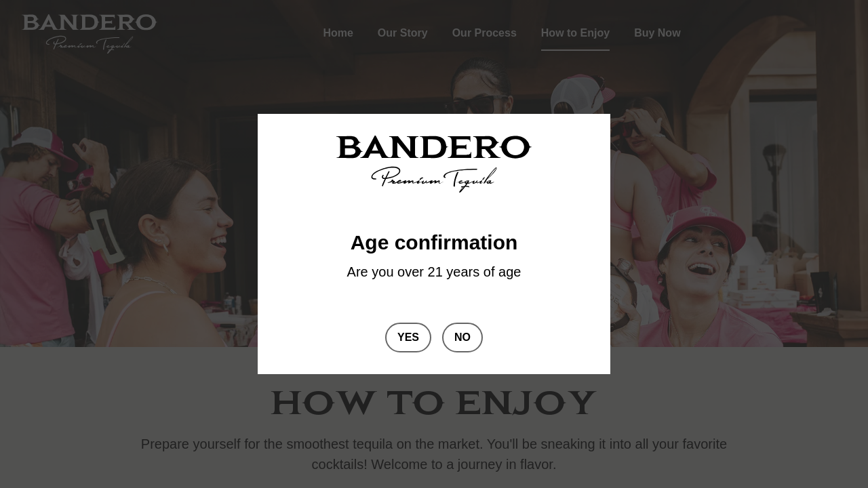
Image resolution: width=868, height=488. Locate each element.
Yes (408, 337)
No (462, 337)
